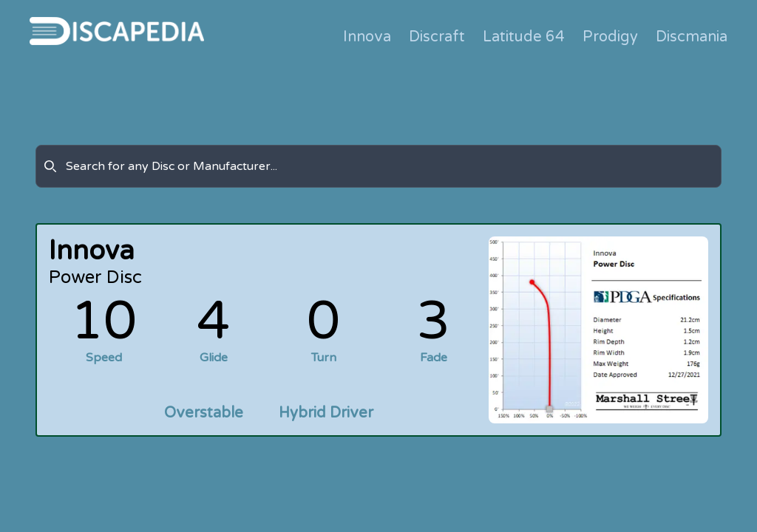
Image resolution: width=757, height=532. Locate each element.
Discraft (437, 37)
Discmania (692, 37)
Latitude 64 (524, 37)
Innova (367, 37)
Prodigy (610, 37)
